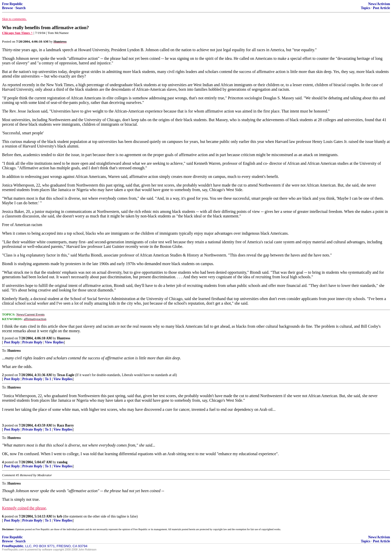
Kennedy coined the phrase (24, 508)
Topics (366, 8)
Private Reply (32, 342)
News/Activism (379, 4)
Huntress (64, 338)
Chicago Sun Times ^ (17, 33)
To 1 (48, 379)
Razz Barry (65, 425)
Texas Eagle (66, 375)
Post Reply (12, 342)
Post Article (381, 8)
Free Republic (12, 4)
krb (60, 516)
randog (62, 462)
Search (21, 8)
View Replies (54, 342)
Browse (7, 8)
